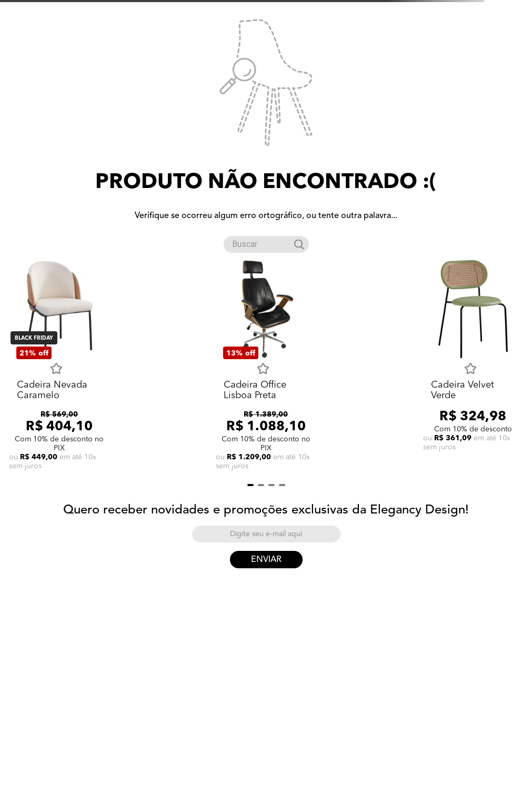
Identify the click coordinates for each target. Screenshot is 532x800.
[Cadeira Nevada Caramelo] (59, 366)
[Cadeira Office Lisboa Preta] (266, 366)
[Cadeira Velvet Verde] (473, 366)
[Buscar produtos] (299, 245)
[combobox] (266, 242)
